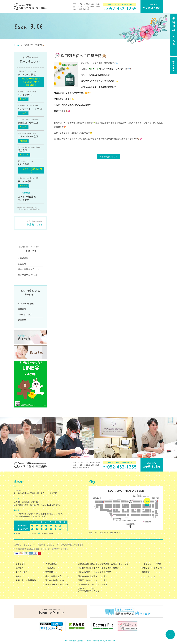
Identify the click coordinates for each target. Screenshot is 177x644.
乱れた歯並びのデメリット (30, 269)
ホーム (16, 45)
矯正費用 (22, 264)
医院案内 (20, 568)
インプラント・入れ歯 (152, 564)
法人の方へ (173, 66)
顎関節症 (22, 320)
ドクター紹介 (22, 572)
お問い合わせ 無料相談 (26, 580)
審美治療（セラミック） (153, 568)
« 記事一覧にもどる (109, 156)
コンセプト (21, 564)
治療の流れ (23, 258)
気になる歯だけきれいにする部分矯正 (95, 572)
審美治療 (22, 309)
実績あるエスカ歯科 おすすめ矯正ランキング (89, 590)
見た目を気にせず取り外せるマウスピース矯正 (99, 568)
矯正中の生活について (28, 275)
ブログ (19, 584)
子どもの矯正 (51, 564)
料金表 (19, 576)
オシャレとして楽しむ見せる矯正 (93, 584)
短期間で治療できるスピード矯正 (93, 580)
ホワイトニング (25, 314)
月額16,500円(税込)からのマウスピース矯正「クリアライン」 (105, 564)
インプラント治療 (26, 303)
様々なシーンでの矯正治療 (57, 584)
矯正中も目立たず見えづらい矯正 (93, 576)
